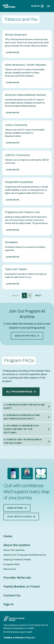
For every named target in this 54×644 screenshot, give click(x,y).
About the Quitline (17, 545)
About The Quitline (14, 550)
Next (39, 295)
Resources (10, 569)
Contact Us (12, 595)
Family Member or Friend (22, 587)
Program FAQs (12, 564)
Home (8, 536)
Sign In (37, 6)
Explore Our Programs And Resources (25, 555)
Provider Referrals (17, 578)
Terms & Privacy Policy (19, 638)
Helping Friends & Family (17, 560)
